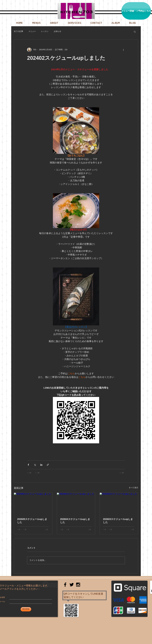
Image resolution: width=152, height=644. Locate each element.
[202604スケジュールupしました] (76, 504)
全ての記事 (19, 31)
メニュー (32, 31)
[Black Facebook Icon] (65, 585)
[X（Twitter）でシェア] (35, 465)
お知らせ (57, 31)
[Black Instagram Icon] (78, 585)
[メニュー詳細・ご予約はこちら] (136, 11)
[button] (135, 32)
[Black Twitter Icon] (72, 585)
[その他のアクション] (123, 50)
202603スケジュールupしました (118, 521)
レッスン (45, 31)
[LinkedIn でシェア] (41, 465)
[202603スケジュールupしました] (119, 504)
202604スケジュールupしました (75, 521)
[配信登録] (26, 609)
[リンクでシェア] (48, 465)
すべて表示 (133, 488)
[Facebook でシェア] (28, 465)
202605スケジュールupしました (32, 521)
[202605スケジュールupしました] (33, 504)
